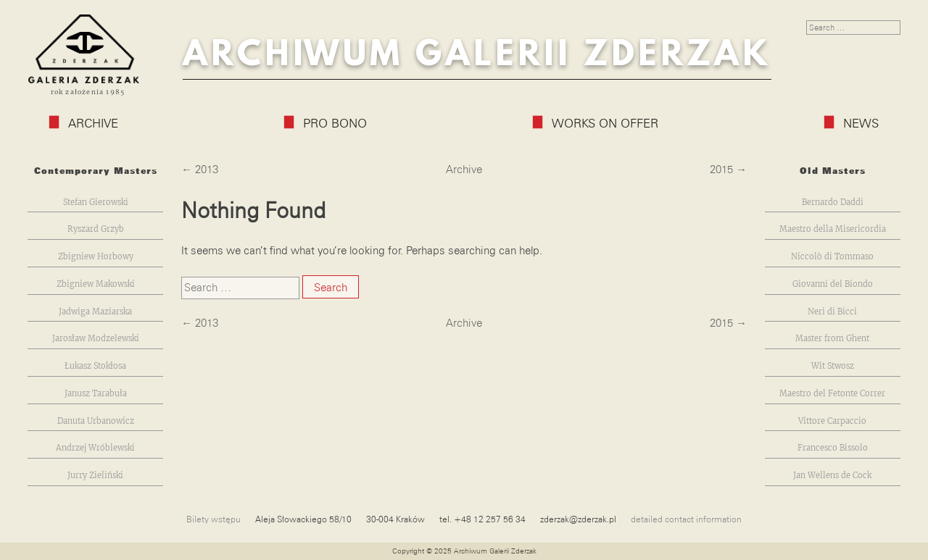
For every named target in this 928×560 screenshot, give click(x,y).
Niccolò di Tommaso (832, 257)
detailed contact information (686, 519)
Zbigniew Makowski (96, 284)
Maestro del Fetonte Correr (832, 394)
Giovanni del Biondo (833, 284)
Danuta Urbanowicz (96, 421)
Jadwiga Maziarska (95, 312)
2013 (207, 170)
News (852, 123)
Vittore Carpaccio (832, 421)
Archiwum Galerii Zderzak (477, 55)
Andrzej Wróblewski (95, 448)
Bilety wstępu (214, 519)
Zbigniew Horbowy (96, 257)
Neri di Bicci (832, 312)
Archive (84, 123)
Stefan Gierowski (96, 202)
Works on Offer (596, 123)
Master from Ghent (832, 339)
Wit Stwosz (833, 366)
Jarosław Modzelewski (96, 339)
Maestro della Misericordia (833, 229)
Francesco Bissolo (833, 448)
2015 (721, 170)
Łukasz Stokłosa (95, 366)
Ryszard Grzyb (96, 229)
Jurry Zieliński (95, 476)
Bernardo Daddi (833, 202)
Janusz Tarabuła (96, 394)
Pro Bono (326, 123)
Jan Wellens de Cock (832, 476)
